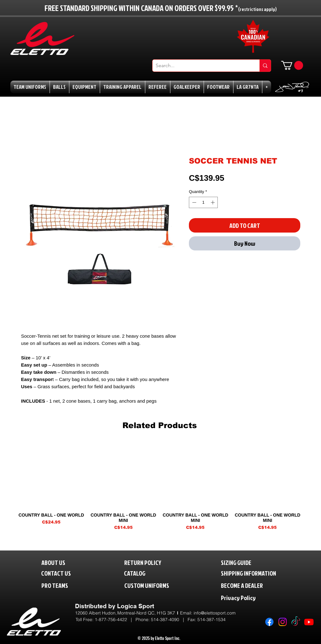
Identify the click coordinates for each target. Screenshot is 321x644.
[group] (160, 486)
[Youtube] (309, 622)
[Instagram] (283, 622)
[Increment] (213, 202)
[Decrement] (194, 202)
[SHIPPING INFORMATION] (260, 573)
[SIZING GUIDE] (243, 562)
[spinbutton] (203, 202)
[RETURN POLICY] (153, 562)
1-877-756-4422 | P (117, 620)
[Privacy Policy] (251, 597)
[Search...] (201, 66)
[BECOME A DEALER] (251, 585)
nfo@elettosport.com (215, 613)
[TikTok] (296, 622)
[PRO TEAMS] (60, 585)
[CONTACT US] (61, 573)
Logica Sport (136, 606)
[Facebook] (269, 622)
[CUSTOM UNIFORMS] (156, 585)
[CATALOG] (139, 573)
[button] (292, 65)
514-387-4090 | (169, 620)
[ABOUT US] (58, 562)
